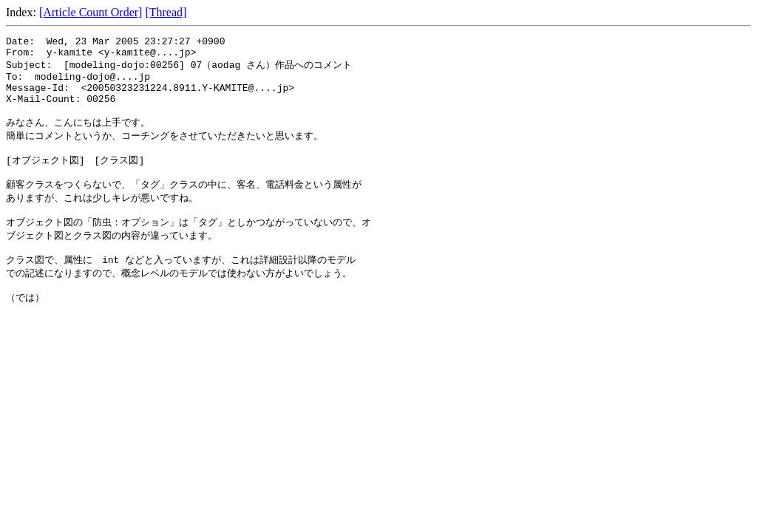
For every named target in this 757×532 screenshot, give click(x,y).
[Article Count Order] (91, 12)
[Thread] (166, 12)
